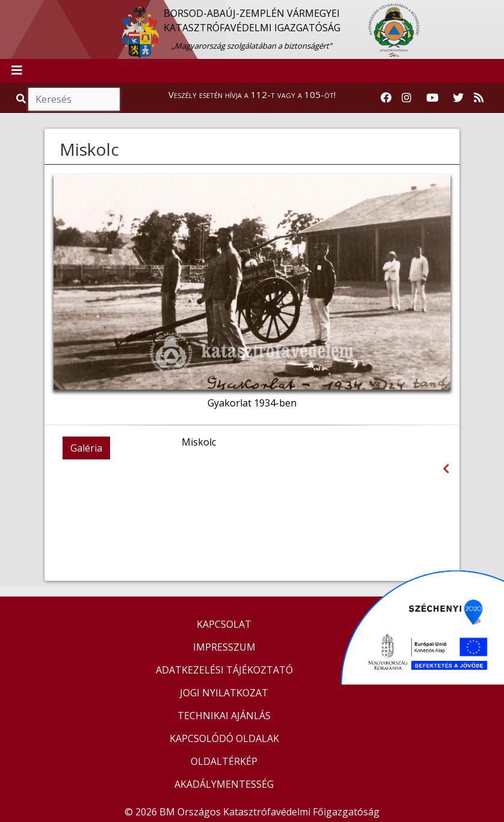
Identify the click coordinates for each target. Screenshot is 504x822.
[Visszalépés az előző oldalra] (446, 469)
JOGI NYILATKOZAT (224, 693)
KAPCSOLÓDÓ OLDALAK (224, 738)
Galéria (86, 448)
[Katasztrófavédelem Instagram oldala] (407, 98)
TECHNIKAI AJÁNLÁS (224, 716)
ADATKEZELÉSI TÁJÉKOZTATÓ (224, 670)
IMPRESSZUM (224, 647)
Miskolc (89, 149)
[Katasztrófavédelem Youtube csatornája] (432, 98)
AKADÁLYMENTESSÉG (224, 784)
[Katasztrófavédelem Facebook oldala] (386, 98)
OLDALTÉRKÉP (224, 761)
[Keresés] (74, 99)
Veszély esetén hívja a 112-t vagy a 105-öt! (252, 94)
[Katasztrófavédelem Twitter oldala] (458, 98)
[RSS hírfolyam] (479, 98)
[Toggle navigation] (17, 71)
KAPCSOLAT (224, 624)
